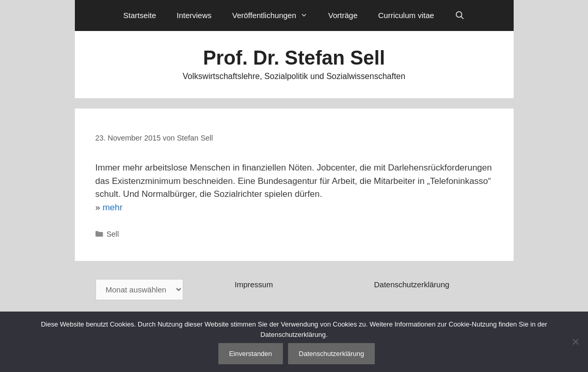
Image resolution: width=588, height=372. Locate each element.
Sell (113, 234)
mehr (113, 207)
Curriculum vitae (406, 15)
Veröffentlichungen (275, 16)
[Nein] (575, 342)
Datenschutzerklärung (411, 284)
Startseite (140, 15)
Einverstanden (251, 354)
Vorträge (343, 15)
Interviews (194, 15)
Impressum (253, 284)
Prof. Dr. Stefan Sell (294, 58)
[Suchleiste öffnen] (460, 16)
